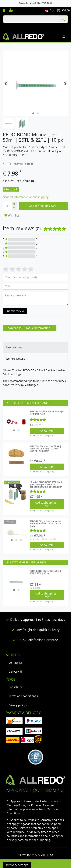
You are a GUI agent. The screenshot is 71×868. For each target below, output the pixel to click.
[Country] (46, 10)
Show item (47, 431)
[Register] (12, 10)
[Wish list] (52, 10)
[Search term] (31, 19)
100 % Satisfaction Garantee (37, 640)
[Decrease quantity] (14, 208)
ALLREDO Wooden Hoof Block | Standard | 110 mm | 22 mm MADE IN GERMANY (45, 449)
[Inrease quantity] (14, 204)
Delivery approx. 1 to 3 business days (38, 620)
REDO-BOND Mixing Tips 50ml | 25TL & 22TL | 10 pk (45, 572)
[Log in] (4, 10)
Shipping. (45, 840)
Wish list (12, 215)
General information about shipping (26, 197)
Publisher (15, 687)
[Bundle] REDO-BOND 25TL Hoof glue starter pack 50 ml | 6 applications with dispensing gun (46, 485)
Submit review (15, 311)
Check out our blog (8, 26)
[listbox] (16, 422)
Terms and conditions (23, 696)
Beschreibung (14, 347)
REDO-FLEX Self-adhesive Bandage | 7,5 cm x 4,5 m (47, 413)
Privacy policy (18, 705)
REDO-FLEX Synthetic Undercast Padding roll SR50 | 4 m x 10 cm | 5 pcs (46, 524)
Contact (15, 663)
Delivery (15, 672)
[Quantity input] (7, 206)
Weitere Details (15, 359)
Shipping (28, 181)
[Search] (63, 19)
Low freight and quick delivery (38, 630)
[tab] (35, 347)
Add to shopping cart (47, 206)
